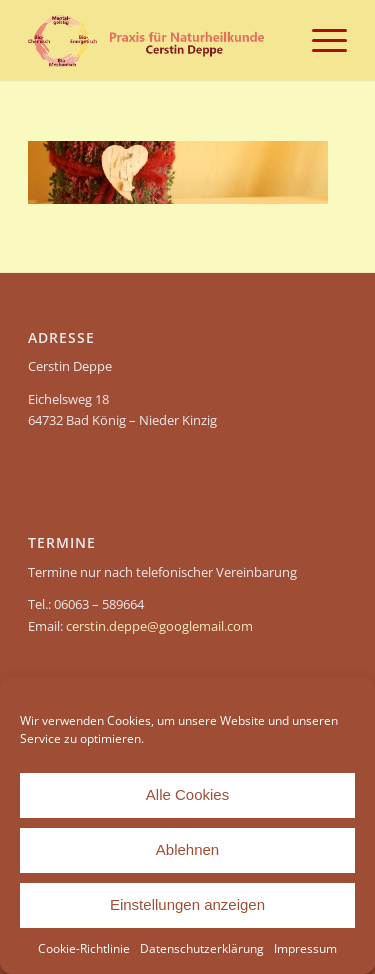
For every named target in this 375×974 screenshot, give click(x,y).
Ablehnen (187, 849)
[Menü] (319, 40)
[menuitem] (319, 40)
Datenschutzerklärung (202, 948)
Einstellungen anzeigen (187, 904)
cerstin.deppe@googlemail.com (159, 626)
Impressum (305, 948)
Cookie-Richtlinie (84, 948)
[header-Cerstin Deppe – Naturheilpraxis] (155, 40)
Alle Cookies (187, 794)
